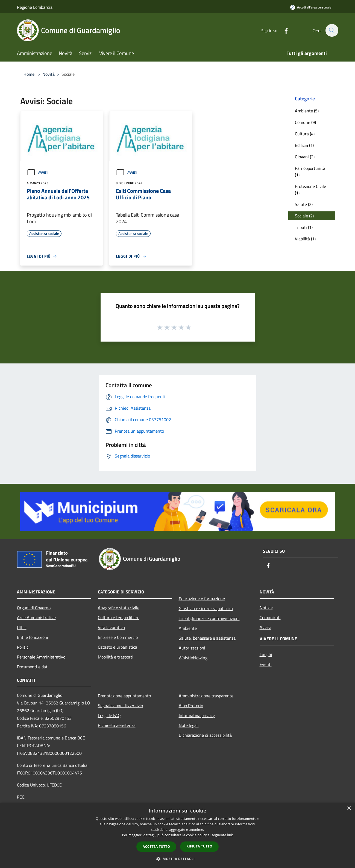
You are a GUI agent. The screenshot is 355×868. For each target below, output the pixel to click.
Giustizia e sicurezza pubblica (206, 608)
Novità (49, 74)
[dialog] (177, 835)
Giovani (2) (305, 157)
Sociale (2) (304, 216)
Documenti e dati (33, 667)
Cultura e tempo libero (119, 617)
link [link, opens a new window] (230, 835)
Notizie (266, 608)
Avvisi (37, 172)
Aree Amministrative (36, 617)
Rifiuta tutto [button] (199, 846)
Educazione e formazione (202, 599)
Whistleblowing (193, 658)
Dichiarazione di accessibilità (205, 735)
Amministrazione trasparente (206, 696)
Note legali (189, 725)
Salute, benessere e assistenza (207, 638)
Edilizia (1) (304, 145)
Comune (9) (305, 122)
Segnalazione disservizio (120, 706)
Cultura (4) (305, 134)
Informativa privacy (197, 715)
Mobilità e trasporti (116, 657)
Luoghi (266, 654)
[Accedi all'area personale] (311, 7)
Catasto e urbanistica (118, 647)
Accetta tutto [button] (156, 847)
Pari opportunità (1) (310, 171)
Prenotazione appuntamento (124, 696)
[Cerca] (332, 30)
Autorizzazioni (192, 648)
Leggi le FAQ (109, 715)
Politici (23, 647)
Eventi (266, 664)
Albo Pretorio (191, 706)
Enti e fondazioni (33, 637)
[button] (178, 859)
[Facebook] (283, 30)
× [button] (349, 809)
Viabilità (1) (305, 239)
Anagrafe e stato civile (119, 608)
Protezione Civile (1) (310, 190)
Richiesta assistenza (117, 725)
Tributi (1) (304, 227)
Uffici (22, 627)
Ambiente (188, 628)
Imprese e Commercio (118, 637)
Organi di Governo (34, 608)
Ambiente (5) (307, 111)
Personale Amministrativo (41, 657)
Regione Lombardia (35, 7)
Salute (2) (304, 204)
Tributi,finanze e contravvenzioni (209, 618)
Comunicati (270, 617)
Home (29, 74)
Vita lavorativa (111, 627)
